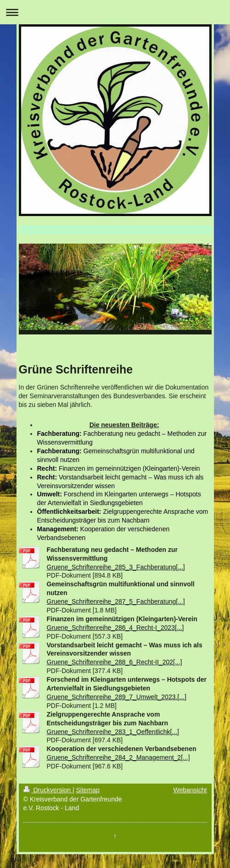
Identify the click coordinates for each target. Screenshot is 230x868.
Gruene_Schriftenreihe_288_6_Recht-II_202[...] (115, 662)
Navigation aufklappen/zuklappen (115, 12)
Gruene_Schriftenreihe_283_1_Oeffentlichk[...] (113, 732)
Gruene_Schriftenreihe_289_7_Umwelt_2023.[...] (117, 697)
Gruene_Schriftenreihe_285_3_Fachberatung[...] (116, 567)
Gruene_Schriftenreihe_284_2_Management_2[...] (118, 757)
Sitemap (88, 790)
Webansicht (190, 790)
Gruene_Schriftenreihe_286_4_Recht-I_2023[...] (115, 628)
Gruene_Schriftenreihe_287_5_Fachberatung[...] (116, 601)
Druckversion (48, 790)
